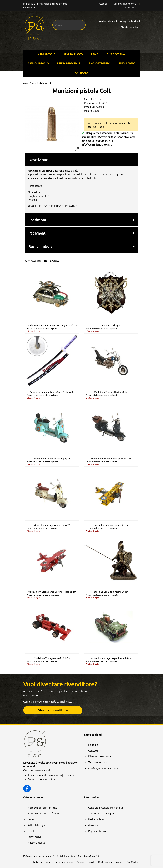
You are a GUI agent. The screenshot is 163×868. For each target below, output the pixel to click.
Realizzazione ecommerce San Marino (118, 862)
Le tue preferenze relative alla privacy (53, 862)
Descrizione (38, 160)
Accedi (103, 3)
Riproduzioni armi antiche (42, 808)
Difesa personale (69, 63)
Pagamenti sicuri (98, 831)
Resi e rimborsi (41, 246)
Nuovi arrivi (127, 63)
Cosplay (32, 831)
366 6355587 (89, 141)
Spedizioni (37, 220)
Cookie (91, 862)
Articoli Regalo (38, 63)
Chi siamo (81, 73)
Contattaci (131, 7)
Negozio (93, 745)
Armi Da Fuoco (73, 54)
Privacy (80, 862)
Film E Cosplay (116, 54)
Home (26, 83)
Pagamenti (38, 233)
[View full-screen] (77, 149)
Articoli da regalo (37, 825)
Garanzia (93, 825)
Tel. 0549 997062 (97, 762)
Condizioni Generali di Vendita (106, 808)
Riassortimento (100, 63)
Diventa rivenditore (125, 3)
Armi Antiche (46, 54)
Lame (95, 54)
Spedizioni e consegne (101, 813)
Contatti (93, 750)
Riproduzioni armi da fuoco (43, 813)
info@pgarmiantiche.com (96, 144)
